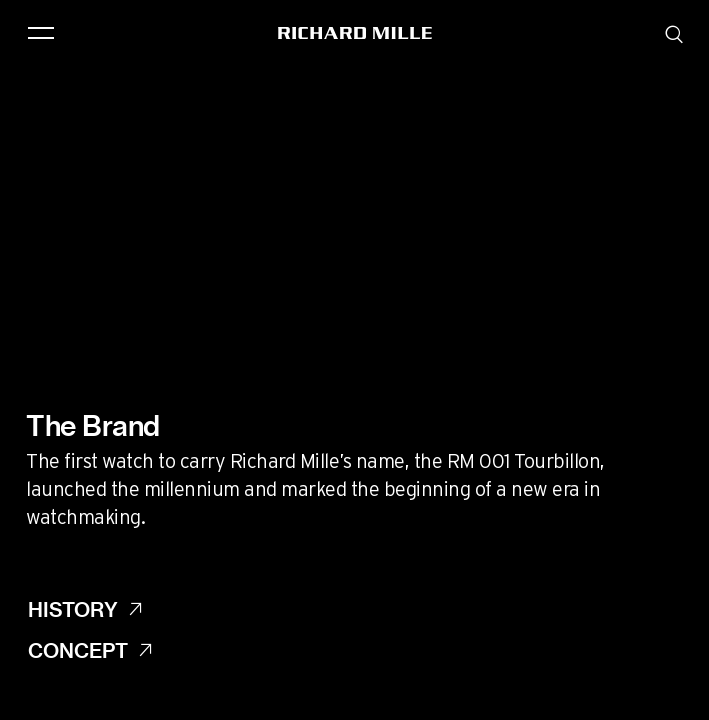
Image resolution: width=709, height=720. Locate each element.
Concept (78, 650)
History (73, 609)
